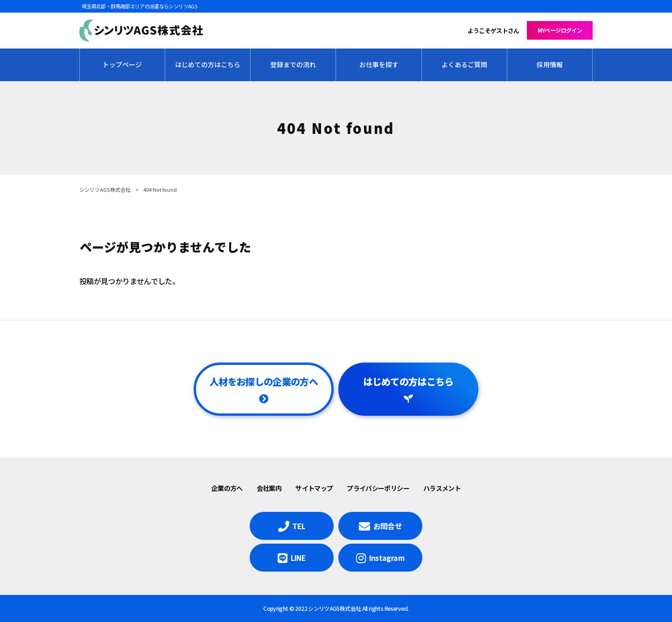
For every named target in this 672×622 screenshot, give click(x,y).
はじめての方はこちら (408, 381)
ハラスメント (442, 488)
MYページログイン (560, 30)
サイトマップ (314, 488)
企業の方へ (227, 488)
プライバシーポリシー (378, 488)
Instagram (387, 558)
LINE (298, 558)
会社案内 (269, 488)
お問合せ (388, 526)
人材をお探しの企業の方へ (264, 381)
